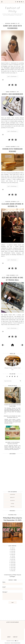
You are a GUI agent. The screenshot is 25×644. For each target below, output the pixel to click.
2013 (12, 566)
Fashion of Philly (13, 10)
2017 (12, 559)
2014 (12, 564)
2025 (13, 548)
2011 (12, 569)
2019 (13, 556)
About (9, 637)
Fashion (13, 494)
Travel (13, 507)
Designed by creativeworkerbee (13, 643)
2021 (12, 553)
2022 (12, 551)
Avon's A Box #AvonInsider (12, 94)
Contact (15, 637)
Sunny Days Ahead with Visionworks (12, 27)
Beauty (13, 497)
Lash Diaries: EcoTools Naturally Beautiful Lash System (12, 443)
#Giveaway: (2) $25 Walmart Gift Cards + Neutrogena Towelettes (12, 417)
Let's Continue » (12, 76)
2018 (12, 558)
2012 (12, 567)
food (13, 504)
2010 (12, 571)
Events (13, 500)
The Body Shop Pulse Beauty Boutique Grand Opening (13, 405)
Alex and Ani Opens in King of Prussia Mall (12, 279)
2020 (12, 554)
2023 (12, 550)
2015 (12, 563)
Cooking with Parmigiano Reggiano (12, 150)
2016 (12, 561)
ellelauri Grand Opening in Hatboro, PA (12, 205)
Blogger (13, 576)
